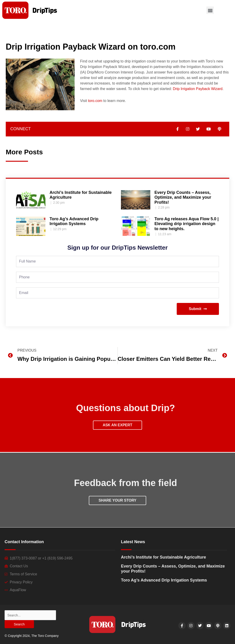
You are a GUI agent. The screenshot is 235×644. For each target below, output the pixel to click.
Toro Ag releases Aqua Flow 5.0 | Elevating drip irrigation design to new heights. (186, 224)
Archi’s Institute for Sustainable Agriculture (164, 557)
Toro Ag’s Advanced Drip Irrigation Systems (74, 221)
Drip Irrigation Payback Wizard (198, 89)
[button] (210, 10)
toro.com (95, 101)
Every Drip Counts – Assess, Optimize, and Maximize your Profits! (183, 197)
